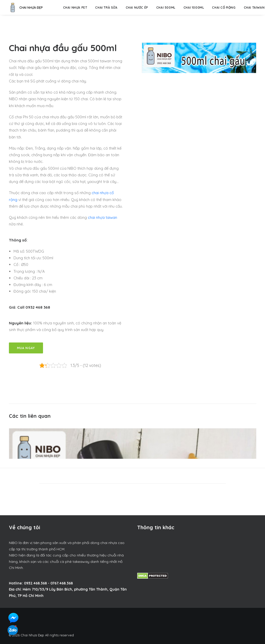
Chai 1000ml (194, 8)
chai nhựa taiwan (102, 217)
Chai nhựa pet (75, 8)
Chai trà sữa (106, 8)
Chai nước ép (137, 8)
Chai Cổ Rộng (224, 8)
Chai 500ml (166, 8)
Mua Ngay (26, 348)
